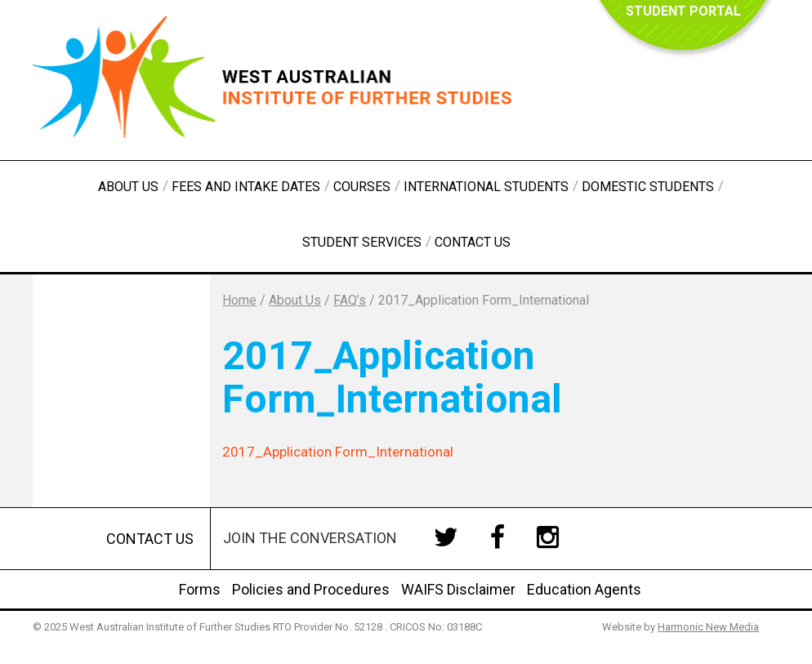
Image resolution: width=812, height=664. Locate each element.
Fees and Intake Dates (246, 187)
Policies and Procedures (311, 589)
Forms (200, 589)
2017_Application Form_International (338, 452)
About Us (128, 187)
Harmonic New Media (708, 627)
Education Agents (584, 589)
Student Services (362, 242)
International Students (486, 187)
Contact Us (473, 242)
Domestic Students (648, 187)
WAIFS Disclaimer (458, 589)
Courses (362, 187)
